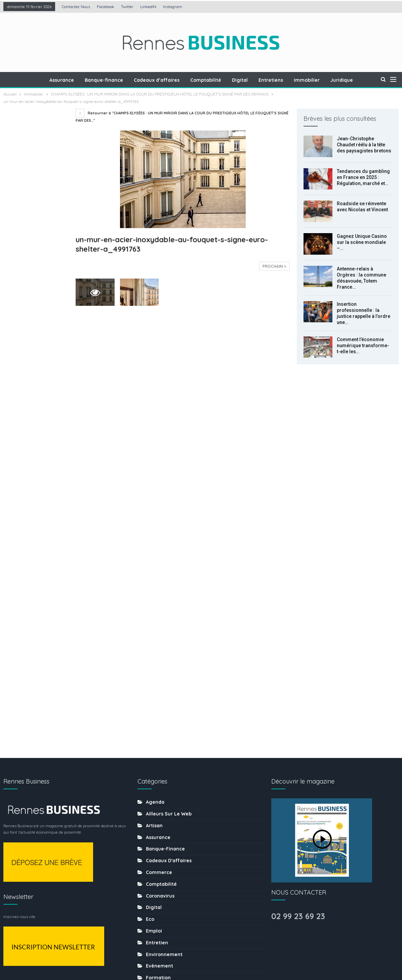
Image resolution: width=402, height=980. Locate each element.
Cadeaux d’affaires (155, 80)
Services (156, 863)
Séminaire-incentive (170, 851)
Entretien (157, 687)
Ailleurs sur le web (169, 558)
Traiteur (155, 898)
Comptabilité (205, 80)
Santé (153, 839)
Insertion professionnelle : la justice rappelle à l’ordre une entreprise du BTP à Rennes (34, 360)
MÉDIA (153, 781)
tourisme (157, 886)
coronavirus (160, 640)
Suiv (36, 486)
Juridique (345, 80)
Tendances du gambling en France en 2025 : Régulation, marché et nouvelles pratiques (35, 191)
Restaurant (159, 827)
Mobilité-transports (169, 792)
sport (152, 874)
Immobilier (309, 80)
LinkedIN (148, 7)
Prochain (274, 266)
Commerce (159, 617)
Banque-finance (101, 80)
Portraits (156, 804)
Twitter (127, 7)
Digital (240, 80)
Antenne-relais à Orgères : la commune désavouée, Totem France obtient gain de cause (35, 313)
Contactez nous (76, 7)
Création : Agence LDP (84, 954)
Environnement (164, 699)
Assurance (58, 80)
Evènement (159, 710)
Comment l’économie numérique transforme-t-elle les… (363, 346)
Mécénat (156, 769)
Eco (150, 663)
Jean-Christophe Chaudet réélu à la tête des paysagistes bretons (364, 145)
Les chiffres (160, 757)
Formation (158, 722)
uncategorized (164, 909)
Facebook (106, 7)
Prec (18, 486)
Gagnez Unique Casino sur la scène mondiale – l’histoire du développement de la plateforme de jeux (35, 266)
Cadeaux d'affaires (169, 605)
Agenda (155, 546)
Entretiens (272, 80)
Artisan (154, 570)
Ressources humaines (172, 815)
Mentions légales (146, 954)
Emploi (154, 675)
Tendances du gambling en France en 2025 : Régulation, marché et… (363, 177)
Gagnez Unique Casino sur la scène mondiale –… (362, 242)
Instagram (173, 7)
